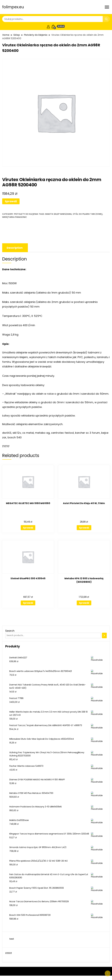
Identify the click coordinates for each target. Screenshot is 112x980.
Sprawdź (11, 201)
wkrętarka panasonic (15, 217)
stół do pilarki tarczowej (88, 214)
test (12, 939)
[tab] (15, 248)
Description (15, 248)
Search (10, 631)
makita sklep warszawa (58, 214)
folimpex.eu (13, 7)
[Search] (104, 635)
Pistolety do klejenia (26, 214)
